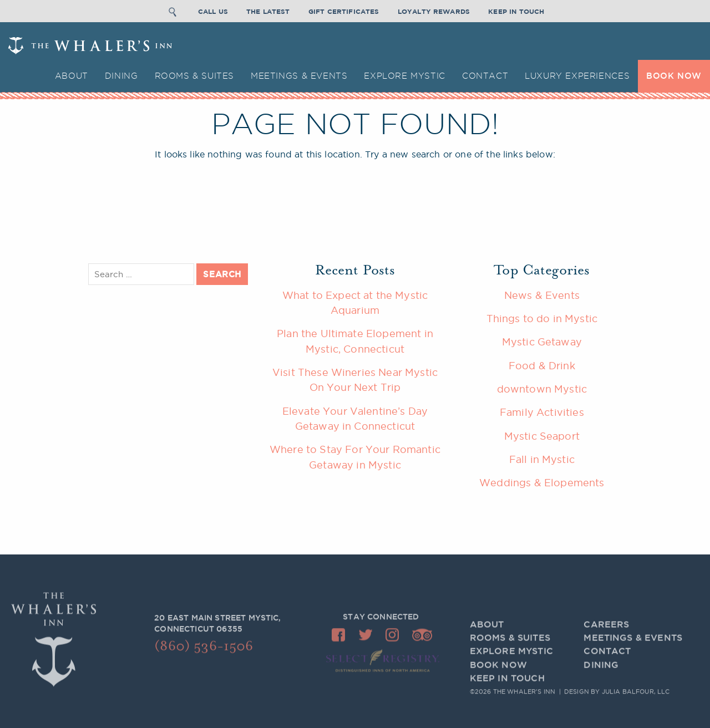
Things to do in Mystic (542, 318)
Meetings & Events (299, 76)
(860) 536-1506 (204, 651)
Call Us (213, 10)
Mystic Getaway (542, 342)
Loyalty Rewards (434, 10)
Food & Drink (542, 365)
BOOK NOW (674, 76)
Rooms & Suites (195, 76)
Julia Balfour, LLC (636, 693)
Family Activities (542, 412)
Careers (606, 639)
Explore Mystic (405, 76)
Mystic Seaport (542, 436)
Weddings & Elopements (542, 482)
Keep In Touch (516, 10)
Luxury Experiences (577, 76)
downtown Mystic (542, 389)
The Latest (268, 10)
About (72, 76)
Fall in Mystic (542, 459)
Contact (485, 76)
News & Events (542, 295)
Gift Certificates (344, 10)
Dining (121, 76)
